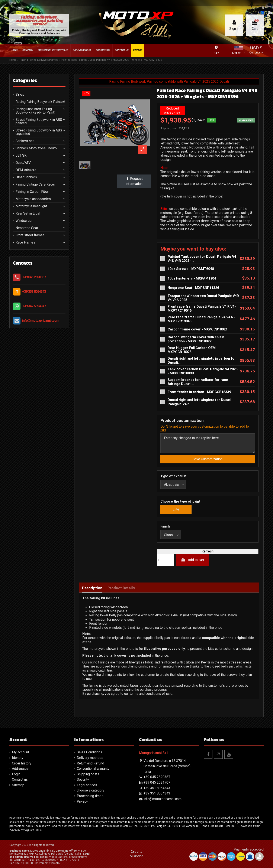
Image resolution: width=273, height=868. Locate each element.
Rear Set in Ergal (28, 213)
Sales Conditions (89, 752)
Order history (22, 763)
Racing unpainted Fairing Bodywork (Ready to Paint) (35, 111)
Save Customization (208, 459)
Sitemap (18, 785)
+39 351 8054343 (34, 292)
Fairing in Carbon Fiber (32, 192)
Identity (18, 758)
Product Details (121, 588)
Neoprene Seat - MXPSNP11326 (193, 288)
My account (20, 752)
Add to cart (192, 560)
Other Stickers (26, 177)
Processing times (90, 796)
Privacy (82, 801)
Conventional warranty (93, 769)
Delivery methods (90, 758)
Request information (134, 181)
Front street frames (30, 235)
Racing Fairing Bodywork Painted (40, 102)
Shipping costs (88, 774)
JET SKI (22, 156)
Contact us (20, 779)
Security (83, 779)
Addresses (20, 769)
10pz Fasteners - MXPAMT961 (192, 278)
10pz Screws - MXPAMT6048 (191, 269)
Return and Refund (90, 763)
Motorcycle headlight (31, 206)
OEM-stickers (26, 170)
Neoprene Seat (27, 228)
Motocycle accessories (33, 199)
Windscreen (24, 221)
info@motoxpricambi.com (41, 321)
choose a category (91, 790)
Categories (25, 81)
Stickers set (25, 141)
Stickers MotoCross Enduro (36, 148)
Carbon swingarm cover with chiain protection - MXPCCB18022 (196, 339)
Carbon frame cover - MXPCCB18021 (198, 329)
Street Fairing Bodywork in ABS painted (39, 121)
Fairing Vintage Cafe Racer (35, 185)
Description (92, 588)
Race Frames (25, 242)
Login (16, 774)
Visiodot (136, 856)
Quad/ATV (23, 163)
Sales (20, 95)
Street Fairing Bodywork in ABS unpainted (39, 132)
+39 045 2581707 (157, 782)
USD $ (256, 50)
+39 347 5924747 (34, 306)
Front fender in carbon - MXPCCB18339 (199, 392)
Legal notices (87, 785)
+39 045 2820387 (34, 277)
